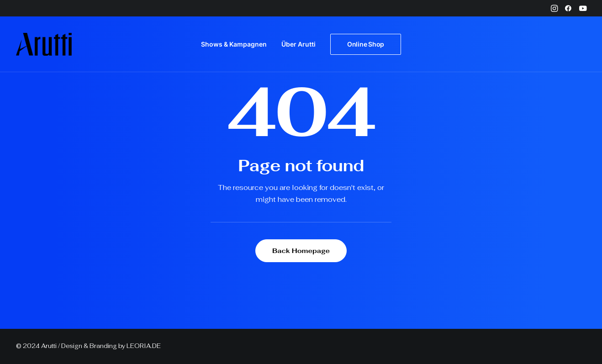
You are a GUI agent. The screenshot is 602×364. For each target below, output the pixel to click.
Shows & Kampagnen (234, 44)
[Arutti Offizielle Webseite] (44, 44)
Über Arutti (298, 44)
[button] (554, 8)
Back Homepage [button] (301, 251)
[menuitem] (554, 8)
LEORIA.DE (144, 346)
